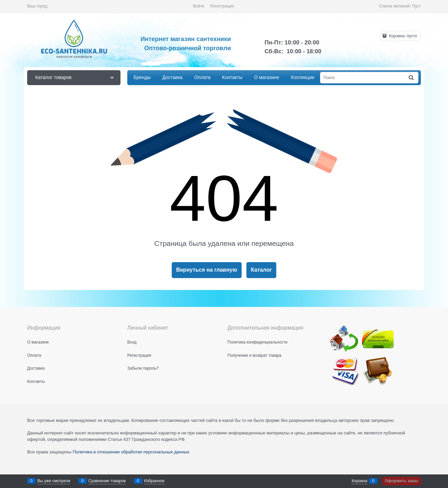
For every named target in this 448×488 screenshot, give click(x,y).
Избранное (154, 481)
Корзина (359, 481)
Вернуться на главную (207, 270)
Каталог (261, 270)
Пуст (416, 6)
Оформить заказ (402, 481)
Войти (199, 6)
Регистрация (222, 6)
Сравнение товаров (107, 481)
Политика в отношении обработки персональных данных (131, 452)
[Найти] (412, 78)
